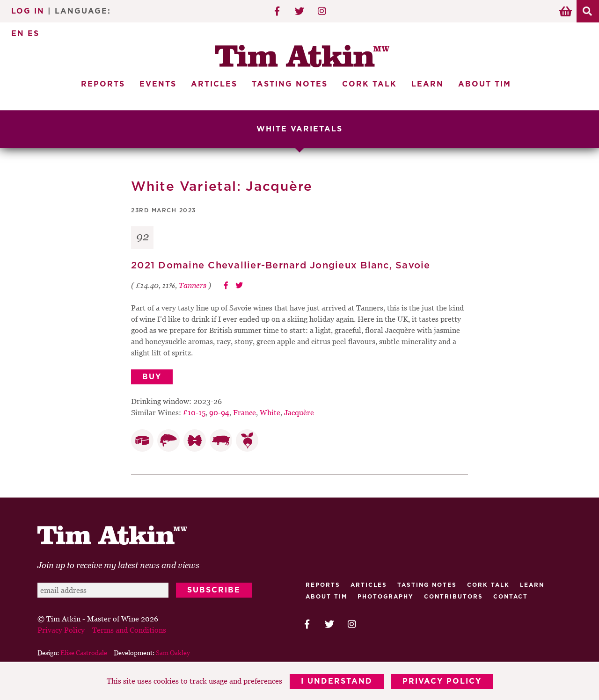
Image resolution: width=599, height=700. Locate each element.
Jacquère (299, 412)
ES (33, 34)
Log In (28, 11)
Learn (427, 84)
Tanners (193, 285)
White (270, 412)
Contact (511, 597)
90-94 (219, 412)
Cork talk (488, 585)
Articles (214, 84)
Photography (386, 597)
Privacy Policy (442, 681)
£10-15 (194, 412)
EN (18, 34)
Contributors (453, 597)
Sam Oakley (173, 653)
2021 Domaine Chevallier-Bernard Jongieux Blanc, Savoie (281, 266)
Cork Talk (369, 84)
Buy (152, 377)
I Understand (337, 681)
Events (158, 84)
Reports (103, 84)
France (245, 412)
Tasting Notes (290, 84)
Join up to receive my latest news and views (118, 565)
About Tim (485, 84)
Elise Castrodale (84, 653)
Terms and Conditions (129, 630)
